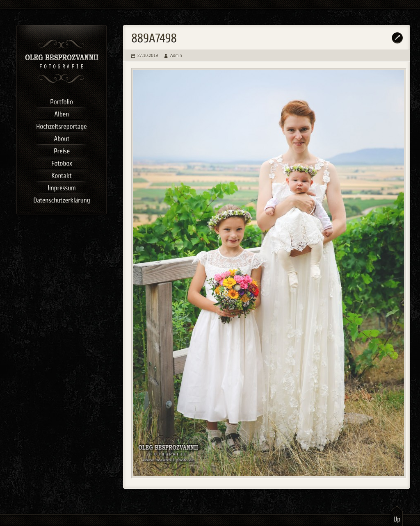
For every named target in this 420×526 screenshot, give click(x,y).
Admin (176, 56)
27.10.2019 (148, 56)
